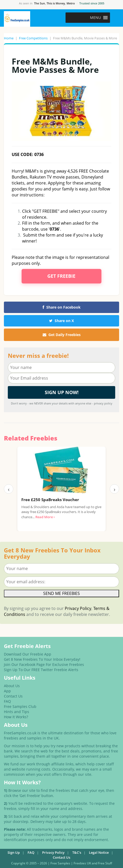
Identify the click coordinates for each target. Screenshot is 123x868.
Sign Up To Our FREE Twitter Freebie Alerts (41, 670)
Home (9, 38)
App (7, 691)
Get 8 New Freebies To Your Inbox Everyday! (42, 659)
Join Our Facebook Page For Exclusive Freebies (44, 664)
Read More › (45, 517)
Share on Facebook (62, 307)
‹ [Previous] (9, 489)
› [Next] (115, 489)
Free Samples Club (20, 706)
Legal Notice (99, 852)
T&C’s (77, 852)
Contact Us (13, 696)
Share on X (61, 321)
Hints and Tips (17, 712)
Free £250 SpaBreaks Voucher (50, 500)
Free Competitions (33, 38)
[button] (95, 18)
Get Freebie (61, 276)
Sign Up (14, 852)
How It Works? (16, 717)
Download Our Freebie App (28, 654)
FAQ (7, 701)
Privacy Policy (78, 608)
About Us (12, 686)
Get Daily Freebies (62, 335)
